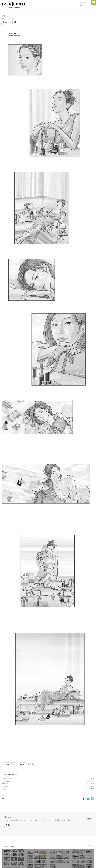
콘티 (4, 774)
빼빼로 (4, 784)
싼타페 (4, 786)
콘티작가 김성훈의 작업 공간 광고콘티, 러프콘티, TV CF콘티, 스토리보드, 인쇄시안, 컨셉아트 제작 (37, 820)
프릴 (4, 789)
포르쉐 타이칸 (6, 778)
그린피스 (5, 781)
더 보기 (91, 845)
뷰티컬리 (9, 23)
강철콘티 (8, 817)
